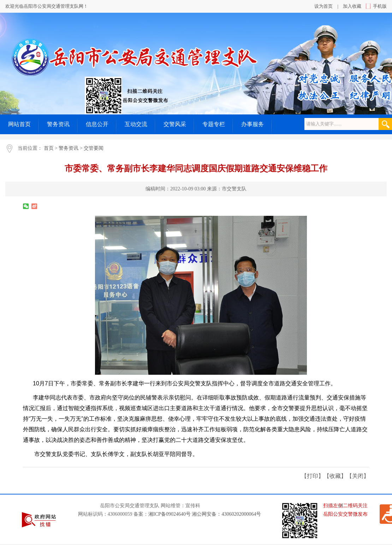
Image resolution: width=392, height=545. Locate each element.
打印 (313, 476)
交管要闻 (94, 148)
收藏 (335, 476)
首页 (49, 148)
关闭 (358, 476)
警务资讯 (69, 148)
